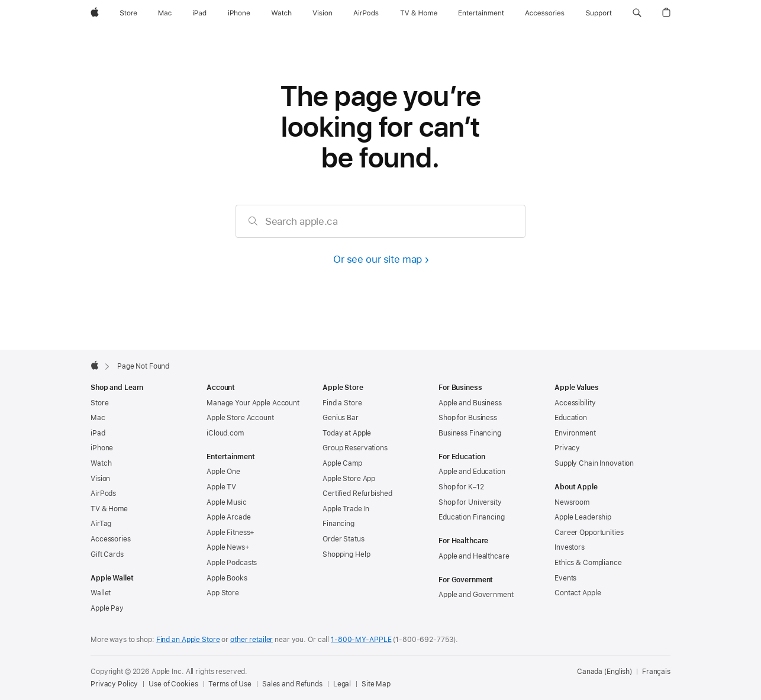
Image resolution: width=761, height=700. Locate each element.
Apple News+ (228, 547)
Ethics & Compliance (588, 563)
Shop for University (470, 502)
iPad (98, 433)
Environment (575, 433)
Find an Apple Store (188, 640)
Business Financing (470, 433)
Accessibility (575, 403)
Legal (342, 684)
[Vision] (323, 13)
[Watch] (281, 13)
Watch (101, 463)
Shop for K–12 (461, 487)
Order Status (344, 539)
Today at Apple (347, 433)
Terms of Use (230, 684)
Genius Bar (341, 418)
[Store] (128, 13)
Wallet (101, 593)
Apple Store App (349, 479)
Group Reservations (355, 448)
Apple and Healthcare (474, 556)
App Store (223, 593)
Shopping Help (346, 554)
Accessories (111, 539)
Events (565, 578)
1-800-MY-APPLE (361, 640)
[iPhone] (239, 13)
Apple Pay (107, 608)
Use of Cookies (173, 684)
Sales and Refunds (292, 684)
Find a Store (342, 403)
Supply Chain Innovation (594, 463)
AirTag (101, 524)
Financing (338, 524)
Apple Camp (342, 463)
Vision (100, 479)
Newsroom (572, 502)
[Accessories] (545, 13)
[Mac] (165, 13)
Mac (98, 418)
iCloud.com (225, 433)
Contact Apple (578, 593)
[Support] (599, 13)
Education (571, 418)
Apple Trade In (346, 509)
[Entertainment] (481, 13)
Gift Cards (107, 554)
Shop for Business (468, 418)
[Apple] (95, 13)
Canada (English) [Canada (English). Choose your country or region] (604, 672)
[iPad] (199, 13)
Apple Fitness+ (230, 533)
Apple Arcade (229, 517)
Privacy (567, 448)
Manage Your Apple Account (253, 403)
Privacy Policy (114, 684)
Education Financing (472, 517)
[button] (637, 13)
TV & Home (109, 509)
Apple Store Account (240, 418)
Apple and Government (476, 595)
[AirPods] (366, 13)
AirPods (103, 493)
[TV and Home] (419, 13)
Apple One (223, 472)
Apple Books (227, 578)
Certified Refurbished (357, 493)
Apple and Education (472, 472)
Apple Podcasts (232, 563)
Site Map (376, 684)
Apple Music (227, 502)
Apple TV (221, 487)
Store (99, 403)
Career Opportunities (589, 533)
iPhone (102, 448)
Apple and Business (470, 403)
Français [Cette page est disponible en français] (656, 672)
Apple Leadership (583, 517)
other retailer (251, 640)
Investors (570, 547)
